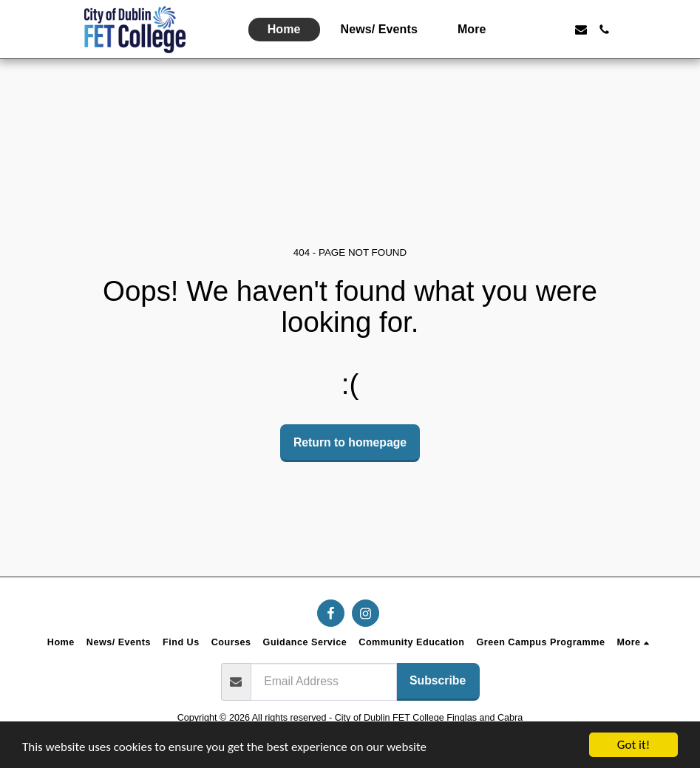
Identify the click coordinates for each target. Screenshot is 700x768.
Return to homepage (350, 442)
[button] (534, 30)
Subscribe (438, 680)
